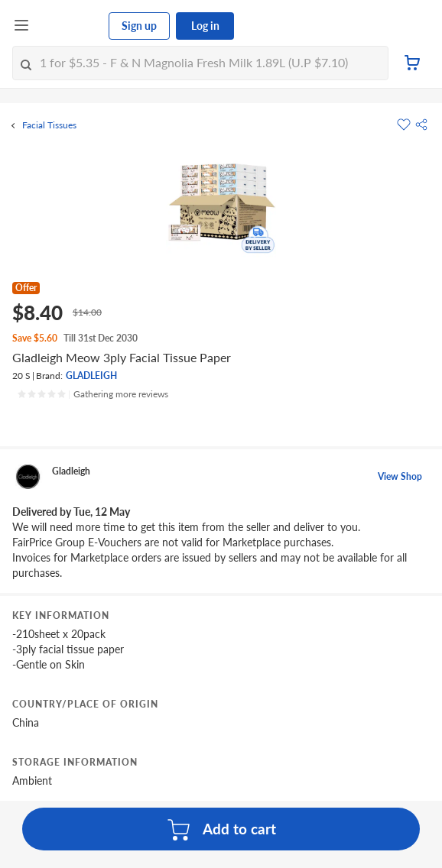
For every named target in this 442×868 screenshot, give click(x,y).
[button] (421, 125)
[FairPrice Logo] (70, 26)
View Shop (400, 476)
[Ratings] (93, 394)
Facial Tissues (49, 125)
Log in (205, 26)
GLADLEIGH (91, 376)
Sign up (139, 26)
